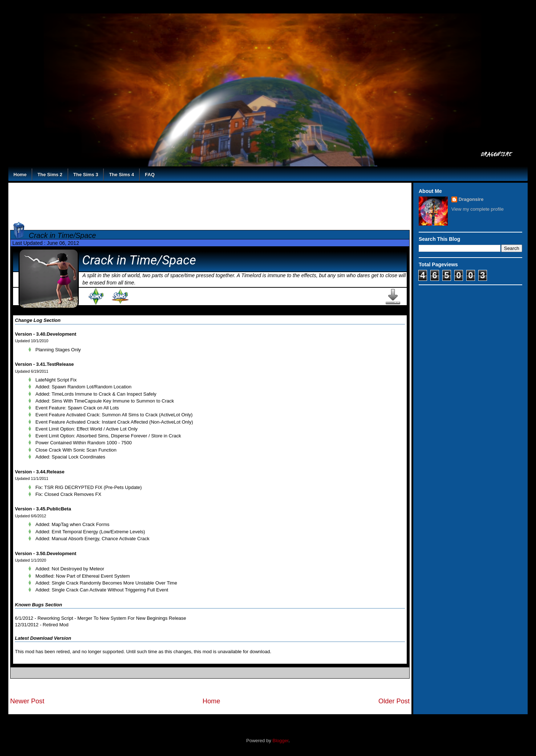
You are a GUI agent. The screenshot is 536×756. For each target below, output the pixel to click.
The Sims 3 (86, 175)
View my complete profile (478, 209)
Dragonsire (471, 199)
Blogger (280, 741)
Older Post (394, 701)
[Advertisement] (210, 201)
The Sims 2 (50, 175)
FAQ (150, 175)
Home (20, 175)
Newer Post (27, 701)
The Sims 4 (121, 175)
